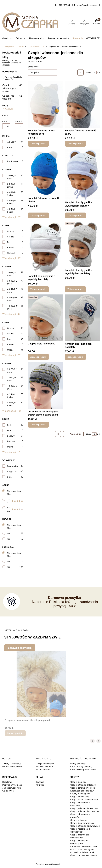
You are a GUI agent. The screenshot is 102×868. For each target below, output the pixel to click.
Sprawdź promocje (20, 648)
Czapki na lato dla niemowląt (84, 799)
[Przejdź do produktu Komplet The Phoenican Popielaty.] (82, 318)
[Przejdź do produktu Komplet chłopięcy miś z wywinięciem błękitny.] (82, 174)
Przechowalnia (43, 769)
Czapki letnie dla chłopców (83, 785)
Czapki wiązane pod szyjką (12, 88)
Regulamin (7, 782)
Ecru (9, 430)
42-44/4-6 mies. (12, 299)
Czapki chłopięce (79, 820)
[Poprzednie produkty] (73, 434)
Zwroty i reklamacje (12, 764)
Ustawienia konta (45, 766)
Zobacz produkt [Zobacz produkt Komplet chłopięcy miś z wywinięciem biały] (38, 289)
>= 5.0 (15, 501)
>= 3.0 (15, 509)
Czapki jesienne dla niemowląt (85, 808)
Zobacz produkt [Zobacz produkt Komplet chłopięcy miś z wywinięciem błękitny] (75, 216)
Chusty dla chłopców (80, 794)
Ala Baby (11, 142)
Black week (13, 161)
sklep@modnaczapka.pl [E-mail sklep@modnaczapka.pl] (88, 5)
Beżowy (11, 436)
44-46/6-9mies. (12, 210)
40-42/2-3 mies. (12, 291)
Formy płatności (78, 764)
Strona (89, 72)
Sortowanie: (33, 67)
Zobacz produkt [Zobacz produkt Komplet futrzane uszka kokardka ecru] (38, 144)
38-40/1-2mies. (12, 185)
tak (9, 533)
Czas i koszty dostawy (81, 766)
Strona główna (8, 46)
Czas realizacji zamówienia (83, 769)
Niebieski (12, 253)
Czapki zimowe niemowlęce (84, 855)
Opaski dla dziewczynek (82, 849)
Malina (10, 447)
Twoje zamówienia (45, 764)
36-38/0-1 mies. (12, 177)
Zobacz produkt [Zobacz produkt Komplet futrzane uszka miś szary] (75, 144)
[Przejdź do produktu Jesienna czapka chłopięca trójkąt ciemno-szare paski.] (45, 385)
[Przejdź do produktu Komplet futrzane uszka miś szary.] (82, 105)
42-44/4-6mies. (12, 202)
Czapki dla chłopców (36, 46)
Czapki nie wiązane (12, 97)
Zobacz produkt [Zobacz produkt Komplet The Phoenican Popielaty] (75, 357)
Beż (9, 242)
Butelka (11, 247)
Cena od (6, 121)
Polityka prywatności (12, 785)
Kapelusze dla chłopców (82, 791)
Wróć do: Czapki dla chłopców (12, 78)
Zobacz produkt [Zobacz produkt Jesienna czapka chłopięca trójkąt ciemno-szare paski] (38, 425)
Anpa (10, 147)
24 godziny (13, 466)
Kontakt (40, 782)
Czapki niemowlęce (80, 797)
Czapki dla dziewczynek (82, 823)
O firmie (40, 785)
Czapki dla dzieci (79, 782)
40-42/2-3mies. (12, 194)
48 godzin (12, 471)
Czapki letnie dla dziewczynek (85, 826)
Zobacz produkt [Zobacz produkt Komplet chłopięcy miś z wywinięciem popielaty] (75, 289)
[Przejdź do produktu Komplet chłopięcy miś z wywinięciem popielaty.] (82, 244)
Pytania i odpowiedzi (12, 766)
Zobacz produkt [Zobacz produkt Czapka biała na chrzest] (38, 357)
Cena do (19, 121)
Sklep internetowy (48, 864)
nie (8, 539)
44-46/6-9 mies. (12, 307)
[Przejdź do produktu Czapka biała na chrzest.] (45, 318)
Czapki (21, 46)
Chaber (11, 350)
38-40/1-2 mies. (12, 282)
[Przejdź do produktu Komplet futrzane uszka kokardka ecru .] (45, 105)
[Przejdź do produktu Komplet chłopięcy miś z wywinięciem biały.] (45, 247)
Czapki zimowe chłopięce (83, 788)
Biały (9, 425)
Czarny (11, 231)
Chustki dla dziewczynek (82, 852)
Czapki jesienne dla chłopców (85, 811)
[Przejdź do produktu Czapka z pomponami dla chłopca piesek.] (41, 684)
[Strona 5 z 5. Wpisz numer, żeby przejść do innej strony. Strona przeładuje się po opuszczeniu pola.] (94, 72)
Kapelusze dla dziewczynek (84, 846)
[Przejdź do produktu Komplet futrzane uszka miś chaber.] (45, 172)
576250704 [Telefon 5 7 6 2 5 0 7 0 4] (64, 5)
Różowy (11, 441)
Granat (10, 237)
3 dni (10, 477)
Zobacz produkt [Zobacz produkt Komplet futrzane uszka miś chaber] (38, 216)
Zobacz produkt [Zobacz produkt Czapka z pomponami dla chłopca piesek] (15, 733)
